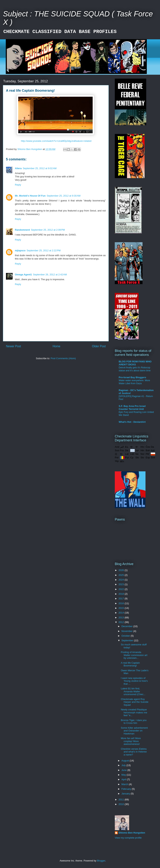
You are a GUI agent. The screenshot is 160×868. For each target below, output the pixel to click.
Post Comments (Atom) (63, 358)
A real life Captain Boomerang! (130, 664)
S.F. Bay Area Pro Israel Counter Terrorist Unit (132, 408)
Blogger (101, 861)
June (124, 770)
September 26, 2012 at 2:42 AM (50, 275)
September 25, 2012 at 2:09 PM (48, 230)
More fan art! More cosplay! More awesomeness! (131, 741)
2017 (122, 599)
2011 (122, 800)
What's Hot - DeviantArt (132, 422)
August (126, 761)
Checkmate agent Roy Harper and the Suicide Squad (135, 702)
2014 (122, 613)
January (126, 794)
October (126, 636)
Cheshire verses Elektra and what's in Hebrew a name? (134, 752)
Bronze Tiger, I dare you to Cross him (134, 722)
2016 (122, 603)
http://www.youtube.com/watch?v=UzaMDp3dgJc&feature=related (56, 141)
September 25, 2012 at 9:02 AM (40, 168)
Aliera (18, 168)
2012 (122, 622)
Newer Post (13, 346)
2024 (122, 580)
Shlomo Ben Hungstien (132, 833)
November (127, 631)
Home (57, 346)
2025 (122, 575)
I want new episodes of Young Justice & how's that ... (134, 681)
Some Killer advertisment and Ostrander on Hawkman (134, 731)
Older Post (99, 346)
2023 (122, 584)
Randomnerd (22, 230)
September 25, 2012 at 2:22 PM (44, 250)
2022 (122, 589)
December (127, 626)
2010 (122, 804)
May (124, 775)
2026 (122, 570)
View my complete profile (128, 838)
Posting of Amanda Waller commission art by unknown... (134, 655)
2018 (122, 594)
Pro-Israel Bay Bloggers (132, 377)
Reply (18, 185)
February (127, 789)
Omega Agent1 (23, 275)
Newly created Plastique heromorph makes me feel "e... (134, 712)
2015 (122, 608)
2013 (122, 618)
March (125, 784)
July (124, 765)
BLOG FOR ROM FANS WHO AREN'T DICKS (135, 363)
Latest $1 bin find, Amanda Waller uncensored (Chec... (133, 691)
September (128, 640)
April (124, 779)
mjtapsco (20, 250)
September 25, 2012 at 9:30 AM (64, 196)
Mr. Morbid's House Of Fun (30, 196)
